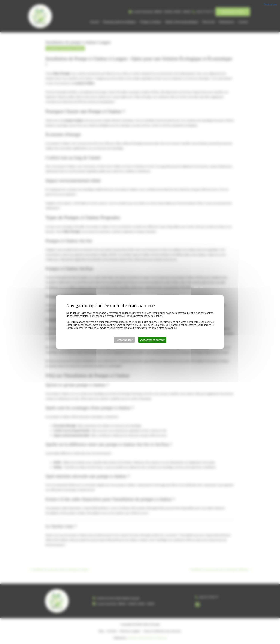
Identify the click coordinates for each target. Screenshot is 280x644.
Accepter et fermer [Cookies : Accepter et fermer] (152, 340)
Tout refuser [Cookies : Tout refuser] (270, 4)
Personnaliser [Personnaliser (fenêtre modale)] (124, 340)
